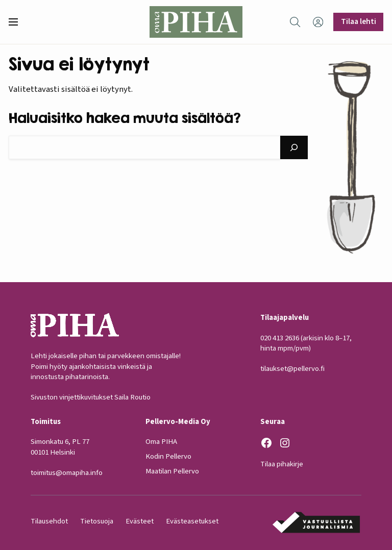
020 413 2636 (280, 338)
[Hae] (294, 147)
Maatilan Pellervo (172, 471)
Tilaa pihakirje (282, 464)
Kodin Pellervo (168, 457)
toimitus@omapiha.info (67, 473)
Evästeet (140, 521)
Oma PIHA (161, 442)
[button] (17, 22)
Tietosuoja (97, 521)
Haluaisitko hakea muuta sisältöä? (125, 118)
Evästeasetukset (192, 521)
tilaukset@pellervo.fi (292, 369)
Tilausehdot (49, 521)
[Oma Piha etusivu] (196, 22)
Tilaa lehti (359, 21)
